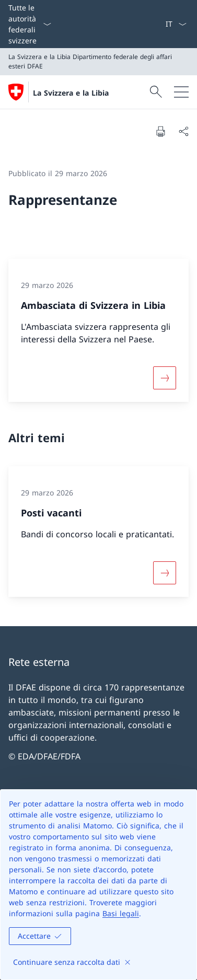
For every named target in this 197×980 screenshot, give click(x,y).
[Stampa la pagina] (160, 131)
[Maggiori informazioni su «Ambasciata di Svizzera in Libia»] (165, 377)
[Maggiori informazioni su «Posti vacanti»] (165, 573)
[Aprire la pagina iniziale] (59, 92)
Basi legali (121, 913)
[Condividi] (183, 131)
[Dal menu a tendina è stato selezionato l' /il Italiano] (176, 24)
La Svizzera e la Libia (71, 93)
